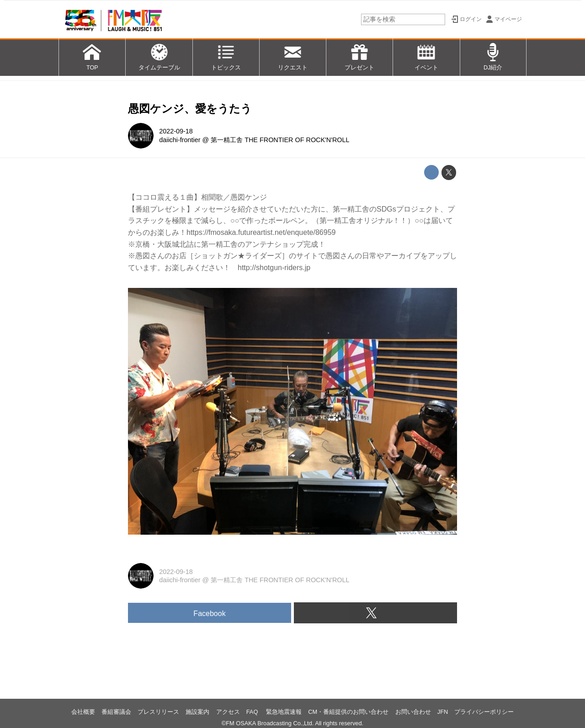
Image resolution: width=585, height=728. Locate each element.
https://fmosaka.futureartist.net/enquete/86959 (261, 232)
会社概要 (83, 712)
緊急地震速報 (284, 712)
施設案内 (197, 712)
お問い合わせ (413, 712)
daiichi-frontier (180, 140)
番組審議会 (116, 712)
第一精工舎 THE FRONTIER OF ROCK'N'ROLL (280, 140)
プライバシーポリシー (484, 712)
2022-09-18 (176, 131)
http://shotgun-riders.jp (274, 268)
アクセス (228, 712)
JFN (443, 712)
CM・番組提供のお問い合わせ (348, 712)
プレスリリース (158, 712)
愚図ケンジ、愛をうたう (190, 109)
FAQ (253, 712)
